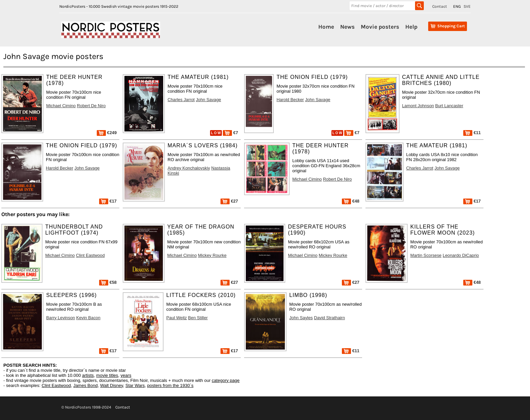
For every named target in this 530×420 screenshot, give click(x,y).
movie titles (107, 375)
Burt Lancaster (449, 106)
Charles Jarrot (181, 100)
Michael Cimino (61, 106)
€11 (472, 133)
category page (226, 380)
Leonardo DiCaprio (461, 255)
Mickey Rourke (212, 255)
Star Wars (135, 385)
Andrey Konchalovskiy (189, 168)
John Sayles (301, 318)
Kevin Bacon (88, 318)
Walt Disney (112, 385)
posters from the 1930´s (170, 385)
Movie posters (380, 27)
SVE (467, 6)
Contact (440, 6)
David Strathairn (329, 318)
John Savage (209, 100)
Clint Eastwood (90, 255)
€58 (108, 282)
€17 (108, 201)
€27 (229, 201)
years (126, 375)
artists (88, 375)
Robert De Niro (91, 106)
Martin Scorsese (426, 255)
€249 (107, 133)
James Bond (85, 385)
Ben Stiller (198, 318)
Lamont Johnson (418, 106)
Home (326, 27)
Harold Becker (290, 100)
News (347, 27)
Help (411, 27)
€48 (351, 201)
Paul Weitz (176, 318)
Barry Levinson (61, 318)
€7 (230, 133)
